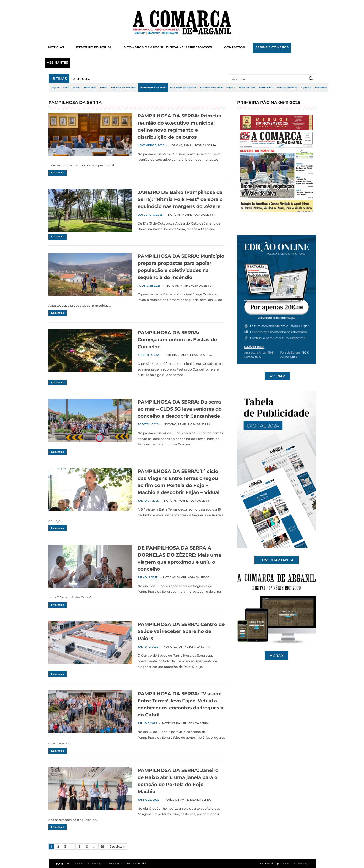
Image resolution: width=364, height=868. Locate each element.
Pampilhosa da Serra (153, 88)
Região (231, 88)
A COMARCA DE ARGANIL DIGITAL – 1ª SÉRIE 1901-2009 (168, 47)
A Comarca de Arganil (297, 863)
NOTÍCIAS (56, 47)
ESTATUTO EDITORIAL (94, 47)
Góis (66, 88)
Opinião (306, 88)
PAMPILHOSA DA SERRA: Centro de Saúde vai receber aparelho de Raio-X (181, 631)
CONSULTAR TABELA (277, 560)
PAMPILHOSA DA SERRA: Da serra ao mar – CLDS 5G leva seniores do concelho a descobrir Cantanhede (180, 409)
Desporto (321, 88)
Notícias (176, 145)
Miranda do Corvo (211, 88)
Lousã (104, 88)
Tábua (77, 88)
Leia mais (58, 173)
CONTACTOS (234, 47)
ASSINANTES (58, 63)
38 (102, 847)
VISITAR (276, 656)
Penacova (90, 88)
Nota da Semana (287, 88)
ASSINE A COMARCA (272, 47)
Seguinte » (117, 847)
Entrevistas (266, 88)
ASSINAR (277, 376)
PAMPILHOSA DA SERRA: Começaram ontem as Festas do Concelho (177, 340)
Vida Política (247, 88)
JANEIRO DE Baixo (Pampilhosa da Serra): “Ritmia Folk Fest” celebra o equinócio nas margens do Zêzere (180, 199)
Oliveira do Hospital (124, 88)
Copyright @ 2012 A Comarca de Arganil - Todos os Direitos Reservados (100, 863)
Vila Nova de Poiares (183, 88)
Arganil (55, 88)
